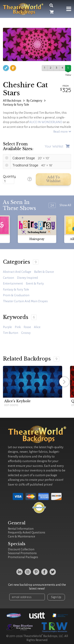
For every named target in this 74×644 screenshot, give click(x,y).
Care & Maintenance (22, 536)
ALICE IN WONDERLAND (46, 122)
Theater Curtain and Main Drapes (25, 301)
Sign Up (56, 597)
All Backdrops (12, 101)
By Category (34, 101)
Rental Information (21, 529)
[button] (64, 382)
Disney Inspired (27, 278)
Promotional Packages (23, 557)
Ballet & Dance (44, 272)
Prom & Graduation (16, 295)
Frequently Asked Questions (27, 532)
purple (7, 327)
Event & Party (35, 284)
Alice (37, 327)
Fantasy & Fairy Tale (16, 105)
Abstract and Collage (17, 272)
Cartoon (8, 278)
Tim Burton (11, 333)
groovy (26, 333)
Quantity (9, 176)
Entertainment (13, 284)
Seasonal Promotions (22, 553)
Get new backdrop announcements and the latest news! (37, 587)
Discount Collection (21, 549)
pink (18, 327)
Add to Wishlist (53, 179)
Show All (65, 205)
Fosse (27, 327)
